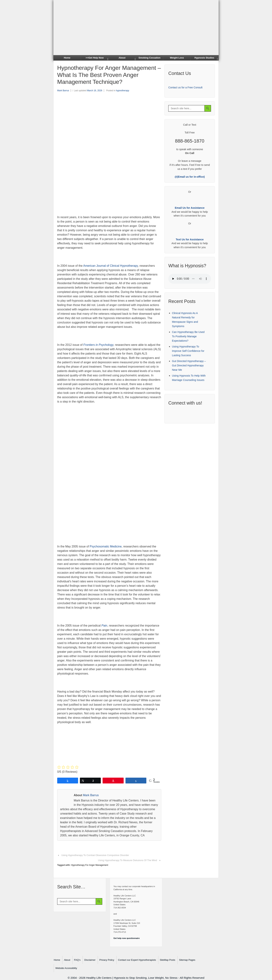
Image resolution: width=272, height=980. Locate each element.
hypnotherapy (123, 91)
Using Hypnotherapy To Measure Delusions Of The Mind (128, 860)
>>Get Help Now (95, 58)
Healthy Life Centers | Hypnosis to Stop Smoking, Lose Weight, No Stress (132, 978)
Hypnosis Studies (204, 58)
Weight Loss (177, 58)
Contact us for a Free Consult (185, 87)
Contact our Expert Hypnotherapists (137, 960)
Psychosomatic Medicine (106, 546)
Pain (104, 626)
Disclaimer (90, 960)
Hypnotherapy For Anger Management (90, 865)
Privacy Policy (107, 960)
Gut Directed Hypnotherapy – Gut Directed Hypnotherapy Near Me (189, 365)
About (122, 58)
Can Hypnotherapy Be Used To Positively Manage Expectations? (188, 336)
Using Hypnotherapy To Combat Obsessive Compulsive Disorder (95, 855)
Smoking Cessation (150, 58)
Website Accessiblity (66, 968)
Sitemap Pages (187, 960)
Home (67, 58)
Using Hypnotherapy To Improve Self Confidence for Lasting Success (188, 351)
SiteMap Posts (168, 960)
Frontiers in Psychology (98, 345)
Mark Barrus (63, 91)
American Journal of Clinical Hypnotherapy (110, 266)
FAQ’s (77, 960)
